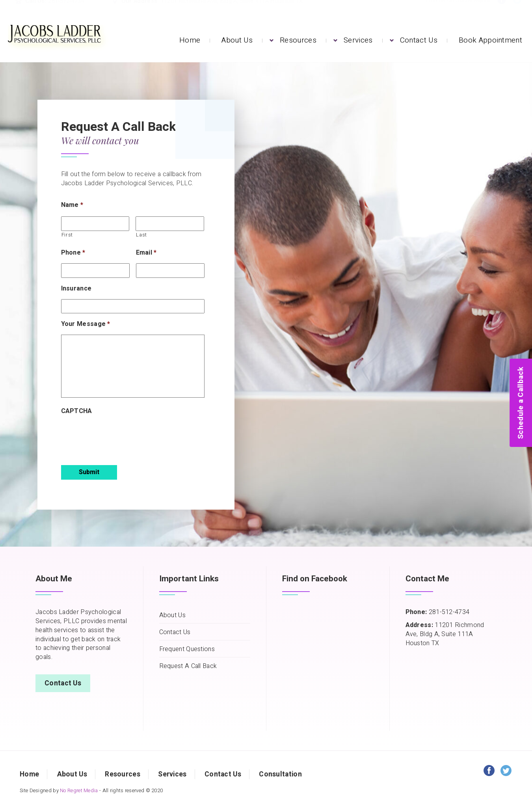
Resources (298, 40)
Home (190, 40)
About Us (237, 40)
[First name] (95, 224)
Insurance (76, 289)
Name (72, 205)
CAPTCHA (77, 411)
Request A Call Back (188, 666)
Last (141, 235)
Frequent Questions (187, 649)
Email (146, 253)
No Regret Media (79, 791)
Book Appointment (490, 40)
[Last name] (170, 224)
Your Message (86, 324)
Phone (73, 253)
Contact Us (419, 40)
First (67, 235)
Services (358, 40)
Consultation (280, 774)
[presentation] (121, 437)
